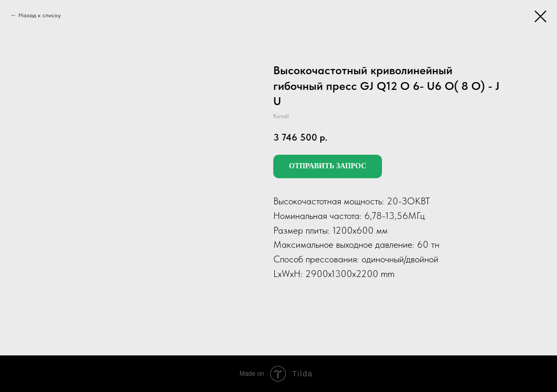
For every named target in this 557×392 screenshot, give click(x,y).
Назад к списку (39, 15)
